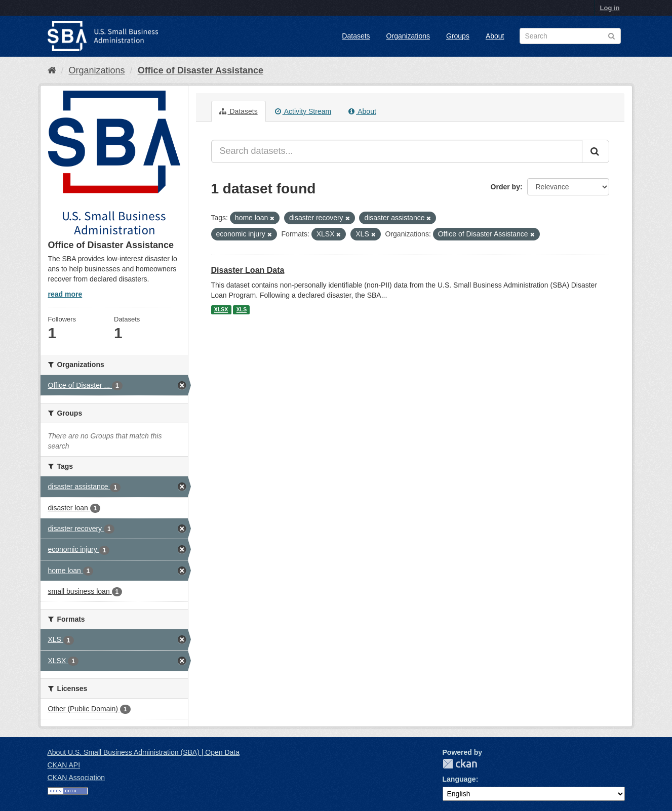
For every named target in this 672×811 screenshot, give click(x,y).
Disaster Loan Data (248, 270)
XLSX (221, 310)
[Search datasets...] (397, 151)
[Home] (52, 70)
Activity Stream (303, 111)
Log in (610, 8)
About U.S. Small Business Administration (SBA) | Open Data (144, 752)
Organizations (408, 36)
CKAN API (64, 765)
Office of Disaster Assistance (201, 70)
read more (65, 294)
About (495, 36)
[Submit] (596, 151)
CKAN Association (76, 778)
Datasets (356, 36)
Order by (505, 187)
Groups (458, 36)
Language (459, 779)
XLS (242, 310)
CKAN (460, 764)
